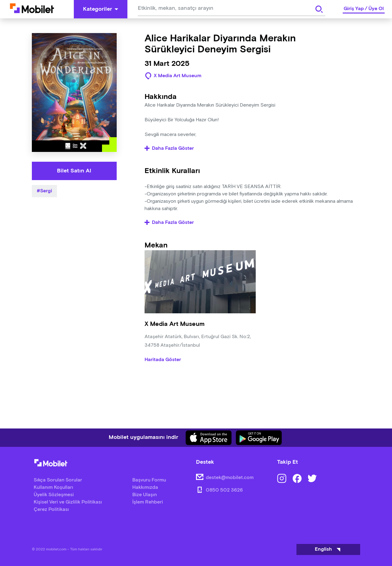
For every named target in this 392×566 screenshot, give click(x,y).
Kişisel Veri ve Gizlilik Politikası (68, 502)
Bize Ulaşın (145, 495)
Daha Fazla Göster (169, 149)
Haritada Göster (163, 360)
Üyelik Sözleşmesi (54, 495)
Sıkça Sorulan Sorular (58, 480)
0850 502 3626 (224, 490)
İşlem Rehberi (148, 502)
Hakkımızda (145, 487)
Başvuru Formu (149, 480)
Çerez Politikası (51, 509)
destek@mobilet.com (230, 478)
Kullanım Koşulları (53, 487)
